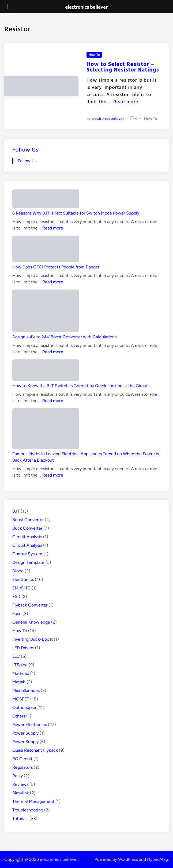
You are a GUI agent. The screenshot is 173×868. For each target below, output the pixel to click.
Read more (126, 102)
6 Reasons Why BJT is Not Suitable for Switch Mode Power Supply (76, 213)
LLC (16, 656)
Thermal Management (33, 801)
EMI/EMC (21, 588)
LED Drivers (23, 648)
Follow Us (25, 149)
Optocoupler (24, 708)
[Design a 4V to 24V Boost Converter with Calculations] (46, 312)
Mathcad (21, 673)
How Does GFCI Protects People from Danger (56, 267)
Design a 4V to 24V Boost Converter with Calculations (64, 337)
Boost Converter (28, 520)
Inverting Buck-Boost (33, 639)
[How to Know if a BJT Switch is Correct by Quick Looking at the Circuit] (46, 371)
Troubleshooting (28, 810)
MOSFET (21, 699)
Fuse (17, 614)
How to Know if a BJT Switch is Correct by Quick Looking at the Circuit (81, 386)
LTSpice (20, 665)
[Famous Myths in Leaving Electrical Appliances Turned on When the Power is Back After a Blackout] (46, 430)
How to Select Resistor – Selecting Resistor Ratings (123, 67)
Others (19, 716)
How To (94, 55)
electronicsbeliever (108, 119)
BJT (16, 511)
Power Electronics (30, 725)
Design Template (28, 562)
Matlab (19, 682)
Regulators (22, 767)
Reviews (20, 784)
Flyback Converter (30, 605)
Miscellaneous (26, 690)
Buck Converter (27, 528)
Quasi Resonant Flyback (35, 750)
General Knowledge (31, 622)
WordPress (128, 859)
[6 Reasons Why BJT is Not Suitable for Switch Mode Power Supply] (46, 200)
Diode (18, 571)
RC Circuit (22, 759)
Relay (18, 776)
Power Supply (25, 733)
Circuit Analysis (27, 537)
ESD (16, 596)
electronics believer (59, 859)
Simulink (21, 793)
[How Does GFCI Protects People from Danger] (46, 250)
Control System (27, 554)
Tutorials (20, 819)
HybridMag (157, 859)
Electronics (23, 579)
